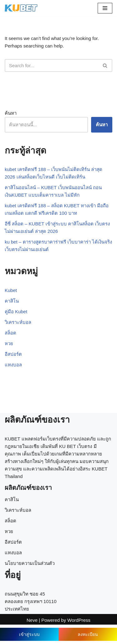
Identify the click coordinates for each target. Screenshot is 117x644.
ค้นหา (11, 113)
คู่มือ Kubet (16, 312)
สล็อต (10, 333)
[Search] (51, 65)
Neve (32, 620)
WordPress (79, 620)
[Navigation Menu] (105, 8)
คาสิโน (12, 301)
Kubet (11, 290)
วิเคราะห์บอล (18, 322)
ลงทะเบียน (88, 634)
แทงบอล (13, 365)
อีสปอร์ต (13, 354)
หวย (9, 343)
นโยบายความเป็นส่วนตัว (30, 563)
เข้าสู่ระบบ (29, 634)
